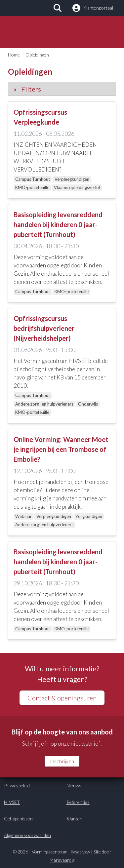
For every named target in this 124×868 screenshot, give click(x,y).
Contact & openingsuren (62, 698)
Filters (31, 89)
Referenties (78, 802)
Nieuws (74, 786)
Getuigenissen (18, 819)
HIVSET (12, 802)
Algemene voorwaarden (27, 835)
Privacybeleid (17, 786)
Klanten (74, 819)
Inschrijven (62, 761)
